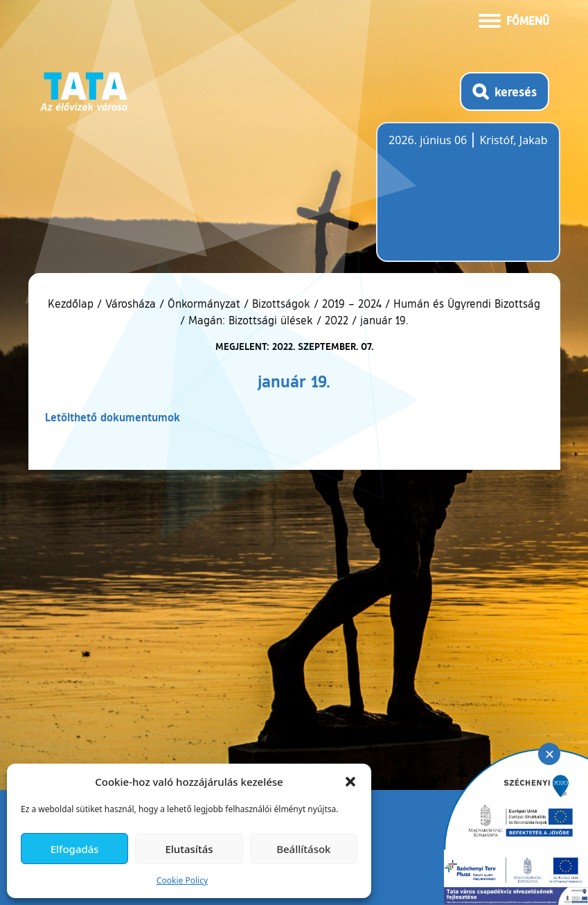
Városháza (131, 304)
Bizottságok (281, 304)
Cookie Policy (182, 880)
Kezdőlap (72, 304)
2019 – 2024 (352, 304)
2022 (337, 320)
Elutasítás (189, 849)
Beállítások (303, 849)
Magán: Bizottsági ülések (251, 320)
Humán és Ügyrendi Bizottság (467, 304)
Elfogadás (75, 849)
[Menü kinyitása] (514, 19)
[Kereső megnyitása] (505, 91)
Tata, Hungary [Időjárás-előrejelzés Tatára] (466, 200)
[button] (350, 782)
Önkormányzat (204, 304)
